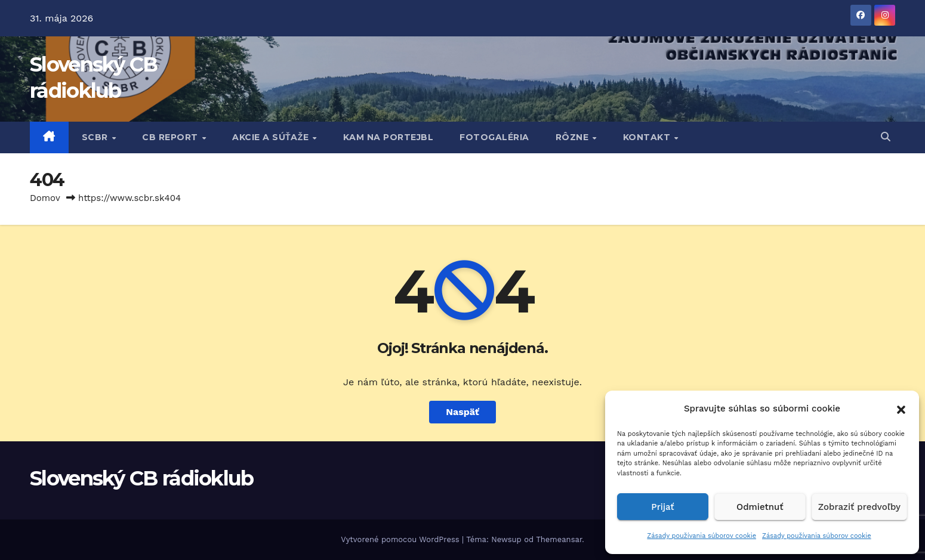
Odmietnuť (760, 507)
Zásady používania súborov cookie (702, 536)
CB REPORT (171, 137)
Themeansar (559, 539)
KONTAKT (648, 137)
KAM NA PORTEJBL (388, 137)
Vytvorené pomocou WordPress (401, 539)
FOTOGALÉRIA (494, 137)
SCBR (96, 137)
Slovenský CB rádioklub (142, 478)
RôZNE (573, 137)
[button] (901, 409)
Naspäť (462, 412)
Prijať (662, 507)
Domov (45, 198)
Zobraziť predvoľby (859, 507)
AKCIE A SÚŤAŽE (272, 137)
